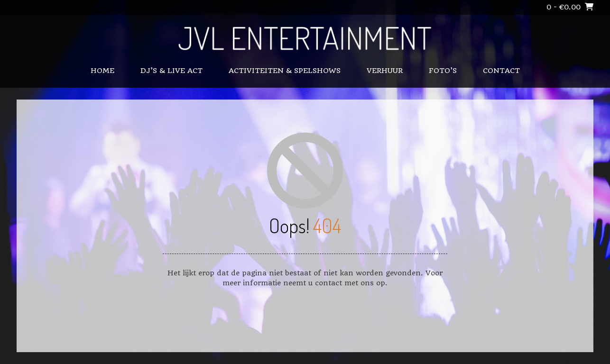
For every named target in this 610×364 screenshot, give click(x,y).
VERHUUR (385, 71)
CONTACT (501, 71)
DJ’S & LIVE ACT (171, 71)
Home (102, 71)
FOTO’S (443, 71)
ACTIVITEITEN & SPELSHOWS (285, 71)
